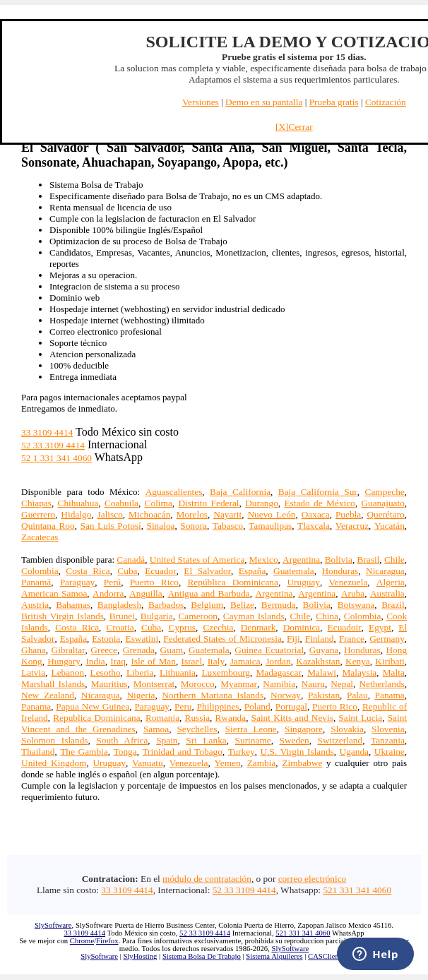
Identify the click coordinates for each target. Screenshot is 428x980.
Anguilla (146, 593)
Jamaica (245, 661)
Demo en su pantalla (264, 102)
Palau (357, 695)
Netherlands (381, 684)
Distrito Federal (208, 503)
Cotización (386, 102)
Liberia (140, 673)
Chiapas (36, 503)
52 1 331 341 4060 (57, 458)
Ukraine (390, 752)
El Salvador (207, 571)
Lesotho (106, 673)
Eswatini (142, 639)
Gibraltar (69, 650)
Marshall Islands (53, 684)
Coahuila (121, 503)
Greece (104, 650)
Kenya (358, 661)
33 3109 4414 (47, 432)
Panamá (36, 582)
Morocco (198, 684)
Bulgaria (157, 616)
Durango (262, 503)
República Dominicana (232, 582)
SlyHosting (140, 956)
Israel (192, 661)
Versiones (201, 102)
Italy (216, 661)
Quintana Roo (48, 526)
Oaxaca (316, 514)
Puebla (348, 514)
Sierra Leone (251, 729)
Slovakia (347, 729)
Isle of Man (153, 661)
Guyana (324, 650)
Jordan (278, 661)
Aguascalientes (174, 492)
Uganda (354, 752)
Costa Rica (88, 571)
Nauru (313, 684)
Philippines (218, 706)
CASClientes (328, 956)
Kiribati (390, 661)
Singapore (304, 729)
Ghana (34, 650)
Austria (35, 605)
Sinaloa (160, 526)
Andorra (108, 593)
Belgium (207, 605)
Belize (242, 605)
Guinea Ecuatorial (269, 650)
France (352, 639)
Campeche (385, 492)
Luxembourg (226, 673)
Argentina (301, 560)
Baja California (240, 492)
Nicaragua (385, 571)
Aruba (353, 593)
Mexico (264, 560)
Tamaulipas (270, 526)
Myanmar (239, 684)
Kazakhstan (318, 661)
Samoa (156, 729)
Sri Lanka (206, 740)
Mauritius (109, 684)
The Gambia (84, 752)
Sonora (194, 526)
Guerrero (38, 514)
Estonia (106, 639)
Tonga (125, 752)
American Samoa (54, 593)
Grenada (139, 650)
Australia (387, 593)
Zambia (262, 763)
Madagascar (278, 673)
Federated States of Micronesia (222, 639)
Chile (394, 560)
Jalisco (110, 514)
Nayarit (227, 514)
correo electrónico (313, 879)
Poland (257, 706)
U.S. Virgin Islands (297, 752)
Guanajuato (382, 503)
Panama (390, 695)
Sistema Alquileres (274, 956)
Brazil (393, 605)
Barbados (166, 605)
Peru (183, 706)
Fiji (293, 639)
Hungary (64, 661)
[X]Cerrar (294, 127)
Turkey (242, 752)
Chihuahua (78, 503)
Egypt (380, 627)
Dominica (302, 627)
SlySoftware (53, 925)
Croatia (120, 627)
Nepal (342, 684)
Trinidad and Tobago (182, 752)
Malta (394, 673)
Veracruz (352, 526)
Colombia (40, 571)
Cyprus (183, 627)
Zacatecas (40, 537)
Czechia (218, 627)
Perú (112, 582)
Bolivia (339, 560)
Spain (167, 740)
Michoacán (149, 514)
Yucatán (390, 526)
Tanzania (388, 740)
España (252, 571)
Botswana (356, 605)
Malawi (322, 673)
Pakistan (324, 695)
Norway (286, 695)
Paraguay (78, 582)
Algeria (391, 582)
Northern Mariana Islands (213, 695)
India (95, 661)
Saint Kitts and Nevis (292, 718)
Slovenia (388, 729)
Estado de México (319, 503)
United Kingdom (54, 763)
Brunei (122, 616)
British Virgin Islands (63, 616)
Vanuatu (148, 763)
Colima (159, 503)
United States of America (197, 560)
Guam (172, 650)
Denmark (258, 627)
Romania (162, 718)
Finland (320, 639)
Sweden (294, 740)
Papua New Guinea (93, 706)
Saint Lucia (360, 718)
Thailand (38, 752)
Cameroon (198, 616)
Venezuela (349, 582)
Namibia (279, 684)
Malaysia (359, 673)
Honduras (340, 571)
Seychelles (197, 729)
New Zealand (48, 695)
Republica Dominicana (96, 718)
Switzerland (340, 740)
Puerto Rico (154, 582)
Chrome (82, 941)
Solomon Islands (55, 740)
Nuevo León (271, 514)
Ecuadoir (345, 627)
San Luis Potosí (110, 526)
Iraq (118, 661)
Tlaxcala (314, 526)
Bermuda (279, 605)
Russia (198, 718)
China (327, 616)
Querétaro (385, 514)
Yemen (227, 763)
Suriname (253, 740)
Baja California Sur (318, 492)
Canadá (131, 560)
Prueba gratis (334, 102)
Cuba (127, 571)
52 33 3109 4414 (53, 445)
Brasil (369, 560)
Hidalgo (76, 514)
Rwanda (230, 718)
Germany (387, 639)
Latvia (33, 673)
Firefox (107, 941)
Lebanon (67, 673)
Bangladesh (119, 605)
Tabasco (228, 526)
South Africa (122, 740)
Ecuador (160, 571)
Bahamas (73, 605)
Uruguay (303, 582)
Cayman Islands (254, 616)
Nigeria (141, 695)
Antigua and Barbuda (208, 593)
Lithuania (178, 673)
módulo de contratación (207, 879)
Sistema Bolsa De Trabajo (202, 956)
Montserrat (154, 684)
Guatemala (294, 571)
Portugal (291, 706)
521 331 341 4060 (357, 890)
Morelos (192, 514)
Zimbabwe (302, 763)
